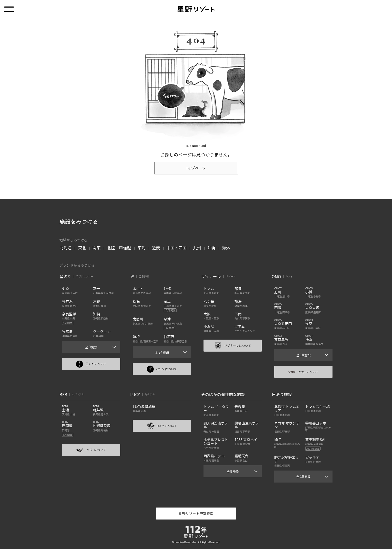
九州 (197, 248)
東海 (141, 248)
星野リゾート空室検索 (196, 514)
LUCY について (162, 426)
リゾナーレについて (233, 346)
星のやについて (91, 364)
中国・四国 (176, 248)
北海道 (65, 248)
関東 (96, 248)
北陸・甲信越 (119, 248)
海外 (226, 248)
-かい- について (162, 369)
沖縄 (211, 248)
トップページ (196, 168)
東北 (82, 248)
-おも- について (303, 372)
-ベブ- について (91, 450)
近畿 (156, 248)
